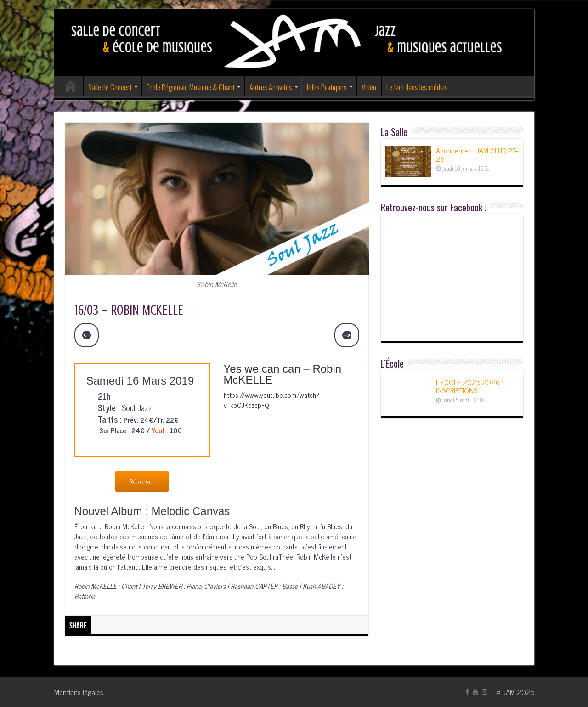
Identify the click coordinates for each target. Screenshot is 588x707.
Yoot (158, 430)
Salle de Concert (110, 87)
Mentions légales (79, 692)
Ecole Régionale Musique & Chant (191, 87)
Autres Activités (271, 87)
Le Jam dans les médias (417, 87)
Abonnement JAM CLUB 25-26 (477, 154)
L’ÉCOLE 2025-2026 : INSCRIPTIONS (469, 386)
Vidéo (369, 87)
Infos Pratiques (327, 87)
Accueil (71, 86)
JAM (509, 692)
